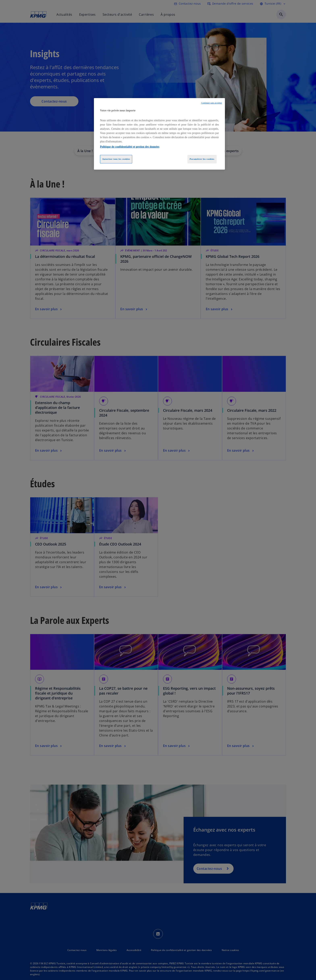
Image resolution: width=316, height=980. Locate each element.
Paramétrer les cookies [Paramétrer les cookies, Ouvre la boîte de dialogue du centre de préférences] (202, 159)
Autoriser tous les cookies (116, 159)
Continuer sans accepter (212, 103)
